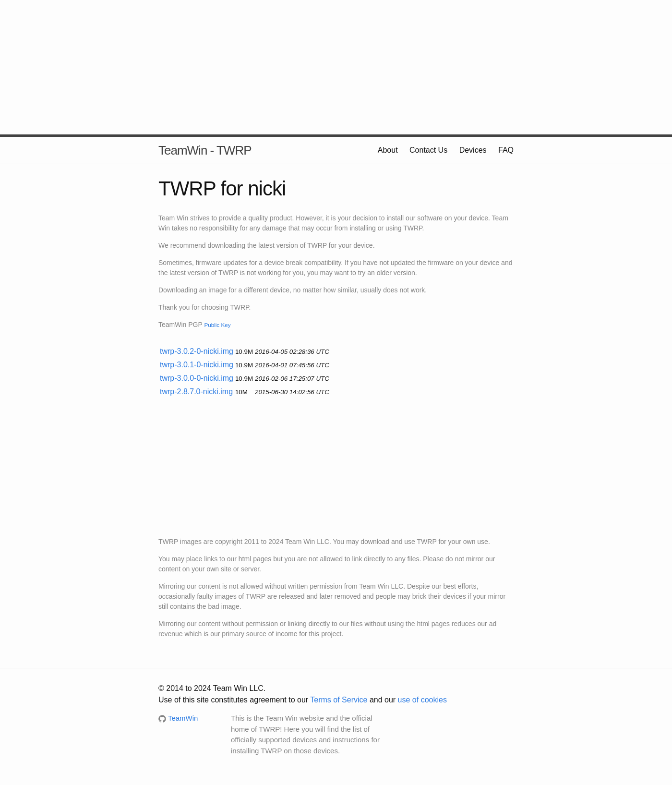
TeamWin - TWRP (205, 150)
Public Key (217, 325)
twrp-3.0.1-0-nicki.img (197, 365)
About (388, 150)
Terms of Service (339, 700)
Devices (473, 150)
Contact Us (428, 150)
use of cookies (422, 700)
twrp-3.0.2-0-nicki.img (197, 351)
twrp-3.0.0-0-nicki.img (197, 378)
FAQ (506, 150)
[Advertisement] (336, 67)
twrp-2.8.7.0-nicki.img (196, 392)
